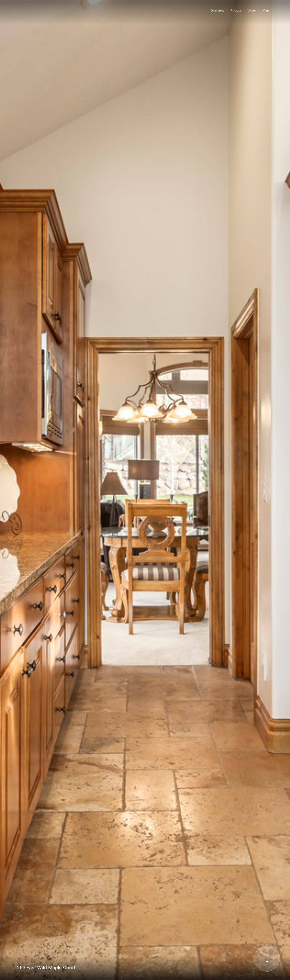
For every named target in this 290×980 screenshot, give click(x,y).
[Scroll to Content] (267, 959)
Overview (217, 10)
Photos (236, 10)
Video (252, 10)
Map (266, 10)
